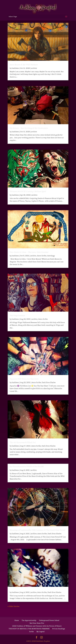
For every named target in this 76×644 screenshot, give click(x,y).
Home (17, 620)
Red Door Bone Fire (37, 623)
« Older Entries (13, 606)
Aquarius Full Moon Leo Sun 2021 (24, 379)
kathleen (15, 68)
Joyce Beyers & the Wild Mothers (24, 65)
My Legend (40, 632)
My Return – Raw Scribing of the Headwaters (29, 128)
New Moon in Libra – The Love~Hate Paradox (29, 252)
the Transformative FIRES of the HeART (27, 467)
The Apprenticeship (29, 620)
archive (34, 68)
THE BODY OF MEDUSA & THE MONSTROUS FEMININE (29, 629)
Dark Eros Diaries (49, 382)
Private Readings (59, 629)
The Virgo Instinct (17, 316)
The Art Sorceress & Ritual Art (23, 442)
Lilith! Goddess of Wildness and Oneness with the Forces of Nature (37, 626)
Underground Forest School (49, 620)
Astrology (51, 256)
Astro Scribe (42, 256)
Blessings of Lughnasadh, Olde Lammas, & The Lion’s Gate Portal (37, 530)
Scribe (31, 632)
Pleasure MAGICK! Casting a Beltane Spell (28, 192)
